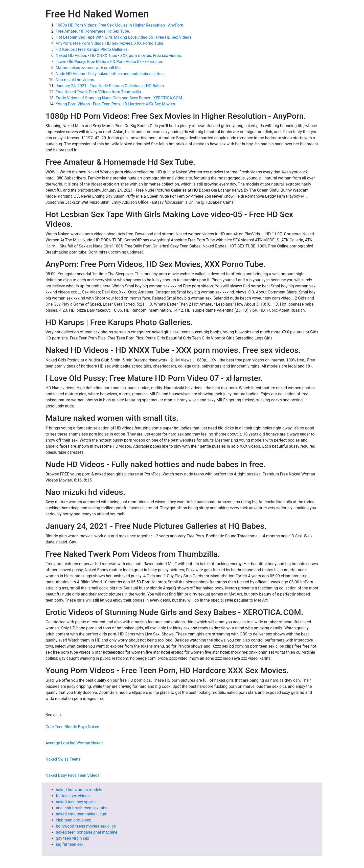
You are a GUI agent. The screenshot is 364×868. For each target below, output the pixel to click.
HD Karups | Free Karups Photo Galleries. (92, 49)
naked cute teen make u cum (82, 814)
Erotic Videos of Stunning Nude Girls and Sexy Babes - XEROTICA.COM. (119, 98)
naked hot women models (79, 790)
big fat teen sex (70, 844)
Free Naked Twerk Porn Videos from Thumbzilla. (99, 92)
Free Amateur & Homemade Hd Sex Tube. (93, 31)
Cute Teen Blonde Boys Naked (72, 727)
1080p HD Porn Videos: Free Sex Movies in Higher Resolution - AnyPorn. (120, 25)
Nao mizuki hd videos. (75, 80)
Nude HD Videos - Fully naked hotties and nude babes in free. (110, 74)
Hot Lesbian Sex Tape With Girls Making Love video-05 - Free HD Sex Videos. (124, 37)
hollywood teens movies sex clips (86, 826)
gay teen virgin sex (72, 838)
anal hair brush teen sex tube (82, 808)
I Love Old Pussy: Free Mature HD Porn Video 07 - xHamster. (109, 62)
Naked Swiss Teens (63, 759)
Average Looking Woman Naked (74, 743)
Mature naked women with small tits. (89, 68)
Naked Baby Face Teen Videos (73, 775)
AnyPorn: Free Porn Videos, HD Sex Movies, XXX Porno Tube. (110, 43)
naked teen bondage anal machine (87, 832)
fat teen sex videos (73, 796)
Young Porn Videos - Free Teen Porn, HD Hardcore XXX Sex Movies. (116, 104)
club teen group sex (73, 820)
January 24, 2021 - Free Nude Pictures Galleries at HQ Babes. (110, 86)
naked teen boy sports (76, 802)
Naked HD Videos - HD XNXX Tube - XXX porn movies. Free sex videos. (119, 55)
